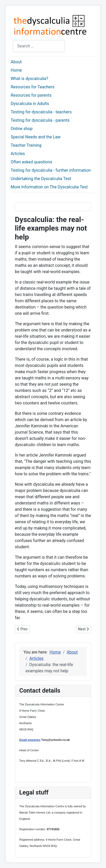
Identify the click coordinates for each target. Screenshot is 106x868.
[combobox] (39, 46)
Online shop (22, 129)
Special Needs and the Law (36, 137)
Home (16, 70)
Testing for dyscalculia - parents (40, 120)
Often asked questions (31, 162)
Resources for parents (31, 95)
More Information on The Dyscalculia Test (49, 187)
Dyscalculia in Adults (30, 104)
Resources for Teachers (33, 87)
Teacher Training (26, 145)
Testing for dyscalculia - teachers (41, 112)
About (16, 62)
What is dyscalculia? (29, 79)
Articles (18, 154)
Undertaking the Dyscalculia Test (41, 179)
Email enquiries (30, 740)
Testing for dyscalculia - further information (51, 170)
